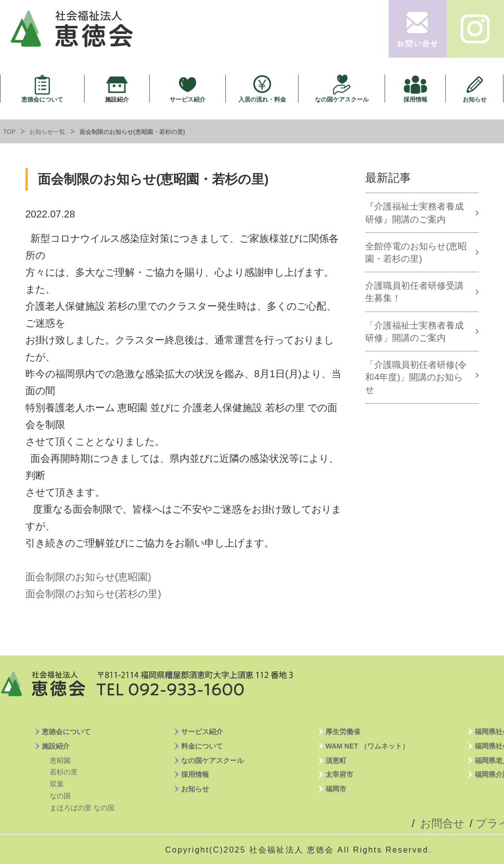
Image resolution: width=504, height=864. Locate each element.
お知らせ (475, 99)
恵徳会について (42, 99)
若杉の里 (64, 772)
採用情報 (415, 99)
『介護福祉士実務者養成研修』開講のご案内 (414, 213)
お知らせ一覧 (47, 132)
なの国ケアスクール (342, 99)
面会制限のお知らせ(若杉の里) (93, 594)
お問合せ (442, 823)
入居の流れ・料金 (262, 99)
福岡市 (336, 789)
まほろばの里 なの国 (82, 808)
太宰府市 (339, 774)
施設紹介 (117, 99)
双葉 (57, 784)
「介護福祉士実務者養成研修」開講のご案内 (414, 332)
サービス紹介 (188, 99)
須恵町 (336, 760)
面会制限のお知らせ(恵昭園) (88, 577)
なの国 (60, 796)
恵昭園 (60, 760)
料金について (202, 746)
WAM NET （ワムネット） (367, 746)
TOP (9, 132)
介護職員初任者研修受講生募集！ (414, 292)
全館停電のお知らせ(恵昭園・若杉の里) (416, 253)
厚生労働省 (343, 732)
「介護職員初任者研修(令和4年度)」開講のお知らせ (416, 377)
